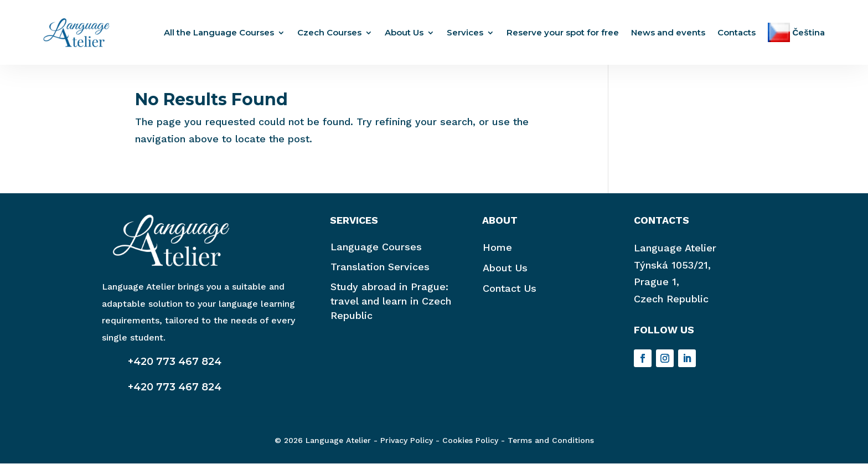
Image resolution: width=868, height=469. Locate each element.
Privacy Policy (407, 446)
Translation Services (380, 272)
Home (497, 253)
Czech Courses (329, 32)
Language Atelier (675, 253)
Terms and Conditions (551, 446)
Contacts (737, 32)
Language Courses (376, 252)
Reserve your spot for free (563, 32)
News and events (668, 32)
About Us (404, 32)
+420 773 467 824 (175, 367)
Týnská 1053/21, (672, 270)
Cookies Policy (470, 446)
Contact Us (510, 294)
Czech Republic (671, 304)
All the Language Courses (219, 32)
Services (465, 32)
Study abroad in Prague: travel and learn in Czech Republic (391, 306)
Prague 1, (657, 287)
